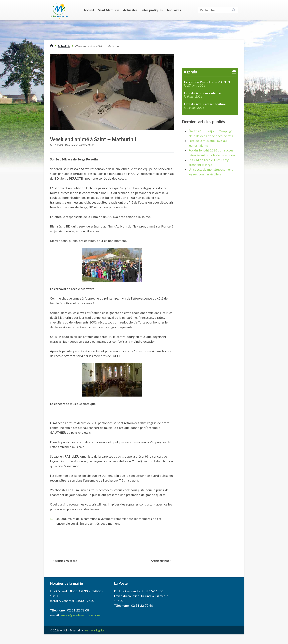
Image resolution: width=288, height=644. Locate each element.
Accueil (89, 10)
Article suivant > (161, 561)
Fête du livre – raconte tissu (204, 93)
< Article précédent (65, 561)
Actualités (130, 10)
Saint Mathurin (109, 10)
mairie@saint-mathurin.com (80, 615)
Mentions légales (94, 630)
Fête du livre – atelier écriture (205, 104)
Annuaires (174, 10)
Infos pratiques (152, 10)
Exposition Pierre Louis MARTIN (207, 82)
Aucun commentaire (83, 145)
